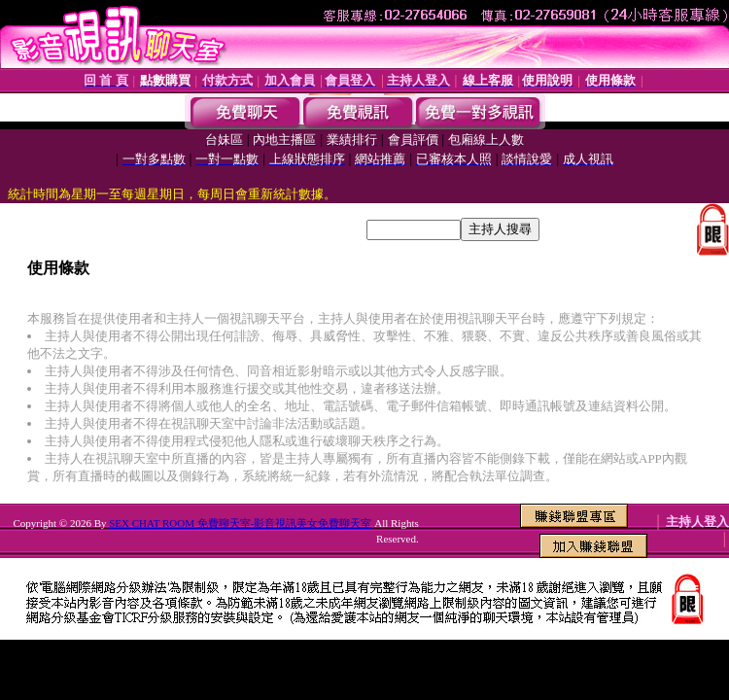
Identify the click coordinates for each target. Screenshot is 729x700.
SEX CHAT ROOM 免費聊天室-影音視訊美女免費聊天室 (240, 523)
